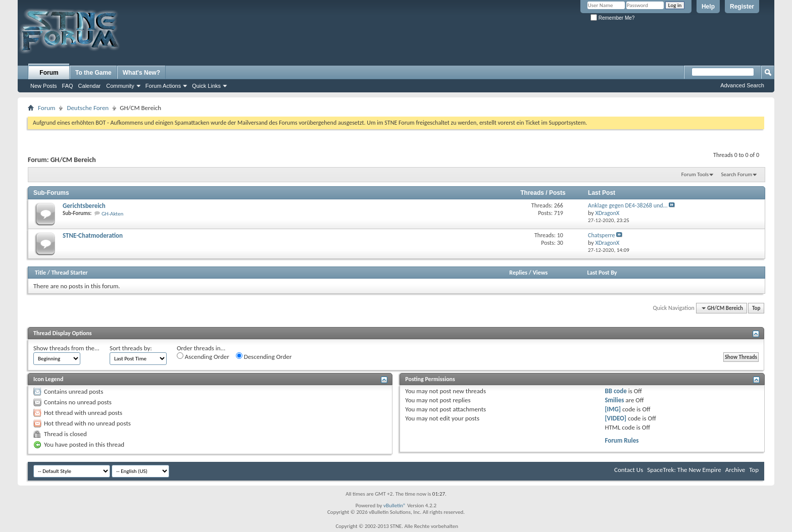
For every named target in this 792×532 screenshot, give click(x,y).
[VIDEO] (615, 418)
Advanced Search (742, 85)
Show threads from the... (66, 348)
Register (742, 7)
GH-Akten (112, 214)
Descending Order (264, 356)
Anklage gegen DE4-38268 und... (628, 205)
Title (40, 273)
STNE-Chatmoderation (93, 235)
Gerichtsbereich (84, 206)
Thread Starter (70, 273)
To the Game (93, 73)
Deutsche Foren (88, 108)
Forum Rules (622, 440)
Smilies (614, 400)
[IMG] (613, 409)
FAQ (68, 86)
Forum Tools (695, 174)
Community (120, 86)
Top (756, 308)
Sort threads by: (131, 348)
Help (708, 7)
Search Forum (737, 174)
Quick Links (206, 86)
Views (540, 273)
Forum (49, 73)
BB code (615, 391)
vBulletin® (395, 506)
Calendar (90, 86)
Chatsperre (602, 235)
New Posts (44, 86)
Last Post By (602, 273)
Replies (518, 273)
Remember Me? (612, 18)
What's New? (141, 73)
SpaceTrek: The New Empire (684, 470)
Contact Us (629, 470)
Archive (735, 470)
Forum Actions (163, 86)
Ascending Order (203, 356)
